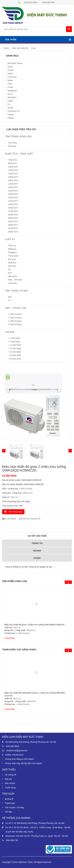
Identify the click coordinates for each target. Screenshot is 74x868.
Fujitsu (10, 101)
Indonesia (12, 283)
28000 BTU (13, 215)
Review (37, 551)
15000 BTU (13, 177)
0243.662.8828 (31, 2)
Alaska (11, 108)
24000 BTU (13, 204)
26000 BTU (13, 208)
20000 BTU (13, 194)
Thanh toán (10, 803)
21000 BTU (13, 198)
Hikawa (11, 118)
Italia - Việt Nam (15, 280)
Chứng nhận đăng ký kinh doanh (19, 759)
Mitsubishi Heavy (15, 63)
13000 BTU (13, 170)
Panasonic (12, 77)
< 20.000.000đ (14, 355)
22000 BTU (13, 201)
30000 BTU (13, 218)
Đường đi (9, 799)
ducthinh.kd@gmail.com (17, 751)
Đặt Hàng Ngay (15, 512)
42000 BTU (13, 228)
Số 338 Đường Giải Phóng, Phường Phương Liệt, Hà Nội (31, 742)
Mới (10, 297)
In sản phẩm (9, 519)
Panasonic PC (14, 111)
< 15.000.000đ (14, 352)
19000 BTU (13, 191)
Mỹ (9, 269)
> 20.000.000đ (14, 359)
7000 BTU (13, 160)
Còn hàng (12, 143)
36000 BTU (13, 225)
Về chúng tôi (11, 775)
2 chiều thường (15, 324)
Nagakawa (12, 91)
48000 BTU (13, 232)
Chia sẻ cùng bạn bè (30, 519)
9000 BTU (13, 163)
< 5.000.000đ (14, 342)
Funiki (10, 87)
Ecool (10, 94)
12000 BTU (13, 167)
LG (9, 104)
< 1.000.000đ (14, 338)
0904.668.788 (48, 2)
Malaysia (12, 249)
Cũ (9, 300)
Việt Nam (12, 266)
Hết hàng (12, 146)
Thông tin (37, 543)
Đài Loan (12, 259)
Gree (10, 84)
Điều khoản (10, 783)
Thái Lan (12, 246)
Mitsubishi (12, 97)
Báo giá (8, 779)
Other (37, 558)
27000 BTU (13, 211)
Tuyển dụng (10, 788)
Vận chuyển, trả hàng (14, 807)
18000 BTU (13, 187)
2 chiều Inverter (15, 318)
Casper (11, 70)
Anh (10, 273)
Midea (10, 80)
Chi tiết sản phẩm (37, 536)
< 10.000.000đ (14, 345)
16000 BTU (13, 180)
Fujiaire (11, 114)
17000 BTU (13, 184)
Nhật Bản (12, 263)
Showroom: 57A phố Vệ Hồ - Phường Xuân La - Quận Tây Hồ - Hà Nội (37, 836)
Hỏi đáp (8, 812)
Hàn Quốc (13, 276)
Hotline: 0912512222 (14, 755)
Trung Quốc (13, 256)
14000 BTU (13, 174)
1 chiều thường (15, 321)
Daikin (10, 73)
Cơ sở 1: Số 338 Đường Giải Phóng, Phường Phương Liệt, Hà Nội (35, 823)
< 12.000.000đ (14, 348)
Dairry (10, 67)
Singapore (13, 252)
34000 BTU (13, 221)
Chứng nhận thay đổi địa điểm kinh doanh (24, 763)
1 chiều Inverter (15, 314)
